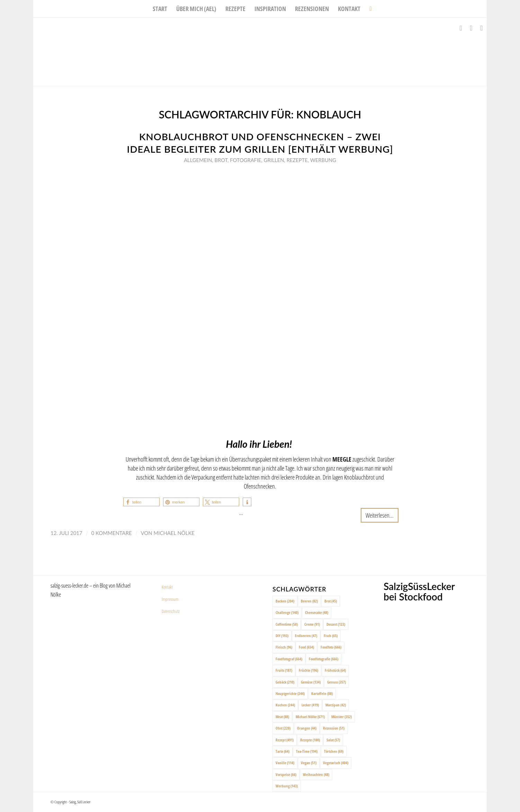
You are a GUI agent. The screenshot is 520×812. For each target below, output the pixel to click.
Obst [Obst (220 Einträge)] (283, 728)
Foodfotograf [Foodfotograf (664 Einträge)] (289, 659)
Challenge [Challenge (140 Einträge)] (287, 612)
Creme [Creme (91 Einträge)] (312, 624)
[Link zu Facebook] (461, 28)
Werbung (323, 160)
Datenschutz (171, 611)
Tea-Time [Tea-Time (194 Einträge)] (307, 751)
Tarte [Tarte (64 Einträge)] (283, 751)
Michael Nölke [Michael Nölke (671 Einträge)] (310, 717)
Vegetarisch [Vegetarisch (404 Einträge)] (336, 763)
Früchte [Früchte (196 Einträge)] (308, 670)
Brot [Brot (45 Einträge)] (331, 601)
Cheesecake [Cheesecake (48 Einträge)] (317, 612)
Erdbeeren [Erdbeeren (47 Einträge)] (306, 636)
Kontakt (167, 587)
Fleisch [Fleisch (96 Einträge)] (284, 647)
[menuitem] (160, 9)
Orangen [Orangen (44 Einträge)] (307, 728)
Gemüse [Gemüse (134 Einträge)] (311, 682)
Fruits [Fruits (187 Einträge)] (284, 670)
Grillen (274, 160)
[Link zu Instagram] (471, 28)
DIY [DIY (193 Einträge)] (282, 636)
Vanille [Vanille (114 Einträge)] (285, 763)
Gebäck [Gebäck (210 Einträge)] (285, 682)
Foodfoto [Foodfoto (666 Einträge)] (331, 647)
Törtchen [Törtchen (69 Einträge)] (334, 751)
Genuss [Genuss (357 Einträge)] (337, 682)
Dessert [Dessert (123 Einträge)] (336, 624)
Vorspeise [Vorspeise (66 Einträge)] (286, 774)
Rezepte (297, 160)
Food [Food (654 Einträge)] (306, 647)
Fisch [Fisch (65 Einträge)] (331, 636)
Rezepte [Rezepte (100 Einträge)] (310, 740)
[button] (141, 502)
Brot (221, 160)
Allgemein (198, 160)
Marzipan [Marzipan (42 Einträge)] (336, 705)
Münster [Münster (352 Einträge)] (342, 717)
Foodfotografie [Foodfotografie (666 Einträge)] (324, 659)
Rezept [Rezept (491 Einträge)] (285, 740)
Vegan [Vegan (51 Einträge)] (309, 763)
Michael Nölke (174, 533)
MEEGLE (342, 459)
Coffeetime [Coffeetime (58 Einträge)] (287, 624)
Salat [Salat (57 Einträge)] (333, 740)
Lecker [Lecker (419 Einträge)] (310, 705)
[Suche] (368, 9)
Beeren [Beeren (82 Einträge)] (309, 601)
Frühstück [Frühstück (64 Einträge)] (335, 670)
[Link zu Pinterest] (482, 28)
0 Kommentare (112, 533)
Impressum (170, 599)
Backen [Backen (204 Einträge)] (285, 601)
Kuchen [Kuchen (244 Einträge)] (285, 705)
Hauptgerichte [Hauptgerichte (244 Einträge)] (290, 693)
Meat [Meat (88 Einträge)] (282, 717)
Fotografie (245, 160)
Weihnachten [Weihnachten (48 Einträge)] (316, 774)
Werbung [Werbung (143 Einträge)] (287, 786)
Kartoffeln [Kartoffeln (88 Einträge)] (322, 693)
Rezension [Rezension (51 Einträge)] (334, 728)
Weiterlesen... (380, 515)
